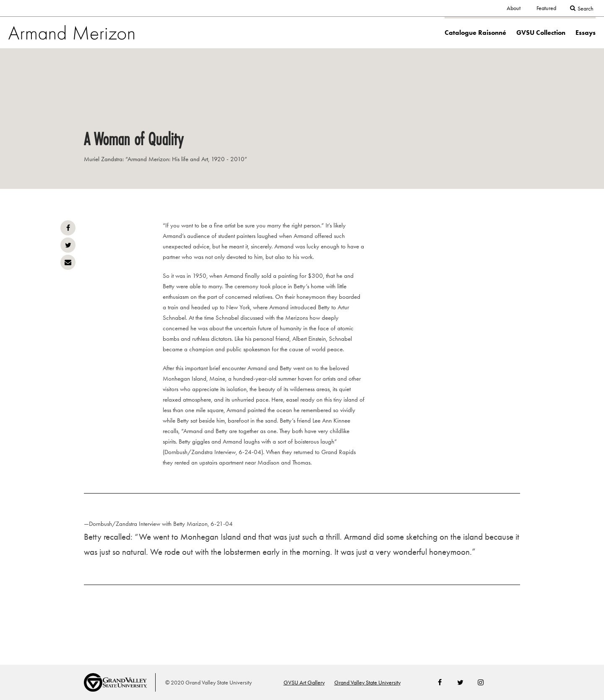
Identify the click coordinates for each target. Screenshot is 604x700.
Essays (586, 33)
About (514, 8)
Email (68, 262)
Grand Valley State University (367, 683)
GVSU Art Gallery (304, 683)
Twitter (68, 245)
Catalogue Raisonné (475, 33)
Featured (546, 8)
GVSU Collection (541, 33)
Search (586, 9)
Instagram (481, 682)
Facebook (68, 228)
